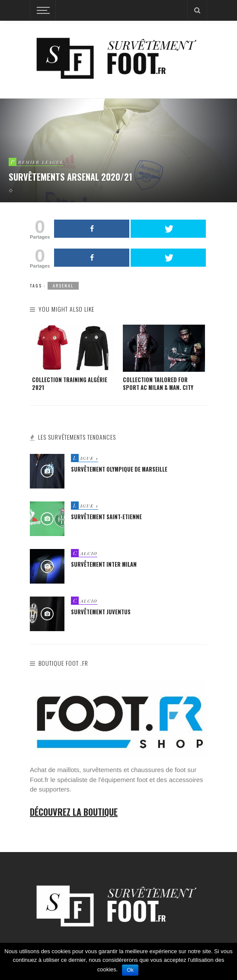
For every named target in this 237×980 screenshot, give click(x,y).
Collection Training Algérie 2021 (70, 384)
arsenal (63, 286)
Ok (130, 970)
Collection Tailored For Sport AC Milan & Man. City (158, 384)
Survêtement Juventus (101, 612)
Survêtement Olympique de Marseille (119, 469)
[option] (73, 358)
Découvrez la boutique (74, 812)
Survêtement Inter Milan (104, 564)
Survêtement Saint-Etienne (106, 517)
